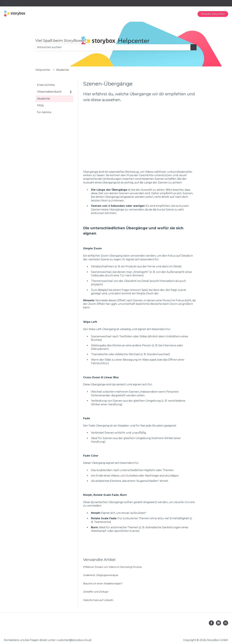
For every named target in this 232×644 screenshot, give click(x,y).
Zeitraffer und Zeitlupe (96, 592)
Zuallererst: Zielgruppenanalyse (101, 575)
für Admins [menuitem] (44, 112)
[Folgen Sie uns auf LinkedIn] (218, 623)
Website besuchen (213, 14)
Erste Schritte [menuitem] (46, 85)
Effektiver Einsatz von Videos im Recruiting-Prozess (112, 567)
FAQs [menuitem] (40, 105)
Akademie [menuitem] (43, 99)
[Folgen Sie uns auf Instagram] (226, 623)
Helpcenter (43, 70)
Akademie (63, 70)
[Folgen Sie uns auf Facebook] (211, 623)
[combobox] (113, 47)
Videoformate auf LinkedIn (98, 600)
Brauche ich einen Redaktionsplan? (103, 584)
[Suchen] (193, 47)
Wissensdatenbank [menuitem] (49, 92)
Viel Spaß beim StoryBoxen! (61, 41)
